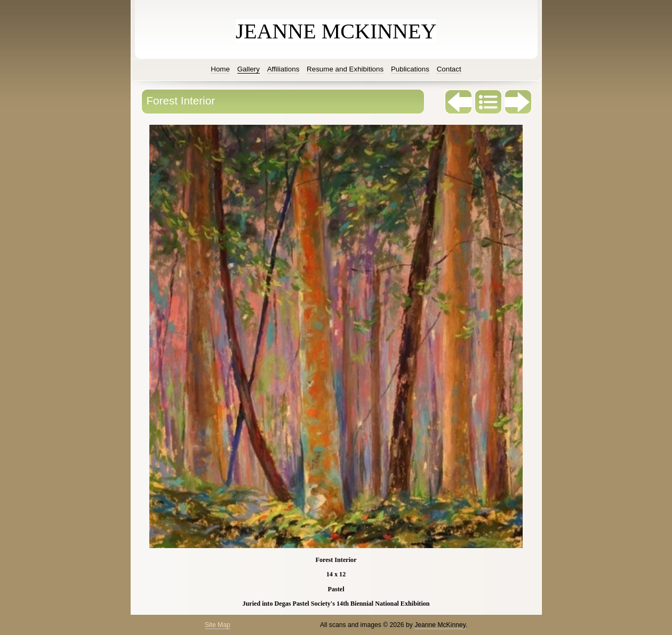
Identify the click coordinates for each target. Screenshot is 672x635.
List (489, 102)
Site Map (218, 625)
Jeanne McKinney (440, 625)
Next (518, 102)
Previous (459, 102)
